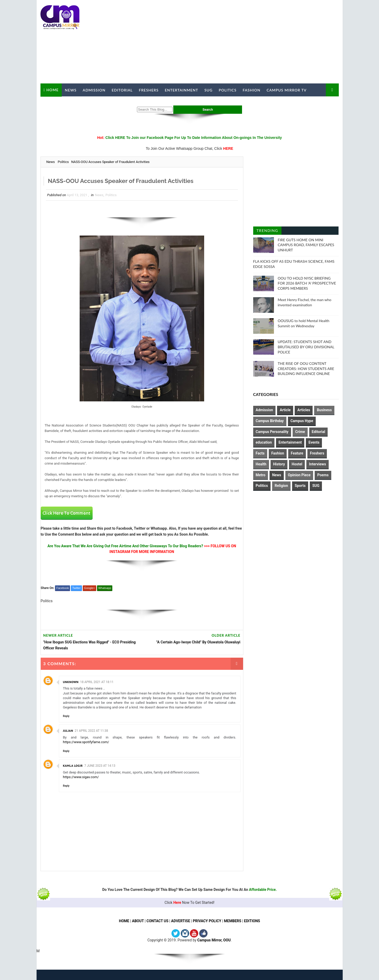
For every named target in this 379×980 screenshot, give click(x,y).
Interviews (317, 464)
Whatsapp (105, 588)
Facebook (63, 588)
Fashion (252, 90)
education (264, 442)
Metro (261, 475)
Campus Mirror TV (287, 90)
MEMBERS (233, 921)
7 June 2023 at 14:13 (100, 766)
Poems (323, 475)
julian (68, 731)
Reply (66, 716)
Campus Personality (272, 432)
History (279, 464)
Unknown (71, 682)
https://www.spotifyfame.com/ (86, 742)
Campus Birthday (270, 421)
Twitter (76, 588)
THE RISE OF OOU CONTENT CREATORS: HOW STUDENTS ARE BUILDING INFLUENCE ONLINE (306, 368)
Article (285, 410)
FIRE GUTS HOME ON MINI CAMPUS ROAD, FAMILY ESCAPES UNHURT (306, 245)
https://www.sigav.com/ (81, 777)
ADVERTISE (181, 921)
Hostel (297, 464)
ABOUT (138, 921)
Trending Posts (267, 232)
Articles (304, 410)
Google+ (89, 588)
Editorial (122, 90)
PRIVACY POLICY (207, 921)
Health (261, 464)
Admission (94, 90)
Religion (281, 486)
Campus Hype (302, 421)
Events (314, 442)
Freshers (149, 90)
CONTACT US (157, 921)
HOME (124, 921)
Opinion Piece (299, 475)
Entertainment (181, 90)
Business (324, 410)
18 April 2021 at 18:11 (97, 682)
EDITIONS (252, 921)
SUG (208, 90)
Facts (260, 453)
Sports (300, 486)
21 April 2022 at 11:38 (91, 731)
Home (53, 90)
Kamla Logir (73, 766)
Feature (297, 453)
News (71, 90)
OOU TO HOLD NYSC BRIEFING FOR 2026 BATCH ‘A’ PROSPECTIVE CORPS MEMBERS (307, 283)
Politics (228, 90)
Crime (300, 432)
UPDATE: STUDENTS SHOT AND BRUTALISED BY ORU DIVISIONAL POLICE (306, 347)
